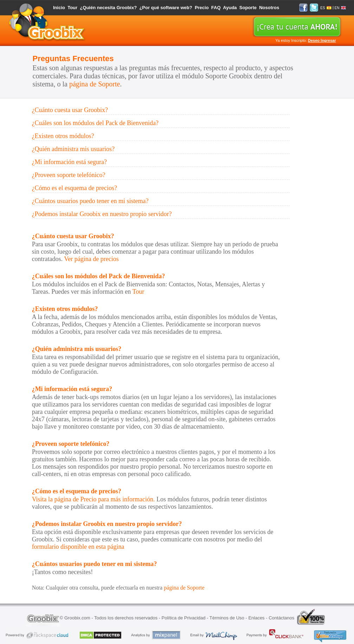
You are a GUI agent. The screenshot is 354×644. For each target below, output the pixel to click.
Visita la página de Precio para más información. (94, 499)
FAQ (216, 8)
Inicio (59, 8)
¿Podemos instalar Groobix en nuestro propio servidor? (102, 214)
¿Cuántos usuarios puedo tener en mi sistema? (90, 201)
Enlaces (256, 618)
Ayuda (230, 8)
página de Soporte (95, 84)
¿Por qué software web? (166, 8)
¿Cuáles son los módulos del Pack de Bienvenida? (95, 123)
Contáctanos (281, 618)
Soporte (248, 8)
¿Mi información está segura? (69, 162)
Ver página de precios (91, 259)
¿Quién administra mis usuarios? (73, 149)
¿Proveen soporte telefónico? (69, 175)
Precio (202, 8)
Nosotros (269, 8)
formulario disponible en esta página (78, 547)
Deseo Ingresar (322, 40)
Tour (72, 8)
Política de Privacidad (183, 618)
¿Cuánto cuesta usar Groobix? (70, 110)
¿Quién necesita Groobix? (108, 8)
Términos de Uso (227, 618)
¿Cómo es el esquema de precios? (75, 188)
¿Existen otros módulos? (63, 136)
